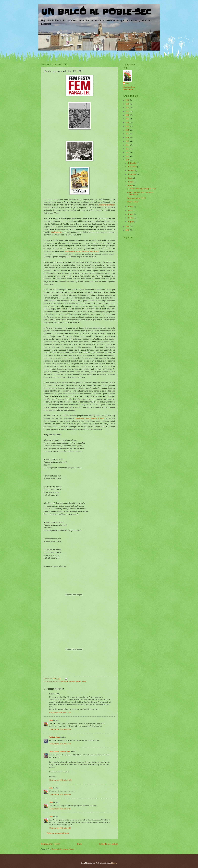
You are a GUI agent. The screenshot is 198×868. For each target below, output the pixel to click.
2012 (128, 152)
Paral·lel (72, 681)
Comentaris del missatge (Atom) (63, 849)
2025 (128, 104)
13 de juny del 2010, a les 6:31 (60, 809)
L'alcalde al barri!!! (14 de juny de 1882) (141, 189)
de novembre (133, 167)
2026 (128, 100)
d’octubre (131, 171)
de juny (131, 185)
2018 (128, 130)
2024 (128, 108)
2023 (128, 111)
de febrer (131, 218)
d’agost (131, 178)
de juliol (131, 182)
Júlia (51, 720)
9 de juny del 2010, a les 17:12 (60, 713)
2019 (128, 126)
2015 (128, 141)
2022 (128, 115)
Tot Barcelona (54, 737)
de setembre (132, 174)
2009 (128, 226)
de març (131, 214)
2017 (128, 134)
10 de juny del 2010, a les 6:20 (60, 729)
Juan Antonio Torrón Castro (60, 752)
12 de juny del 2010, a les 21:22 (60, 780)
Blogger (114, 863)
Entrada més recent (50, 844)
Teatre (84, 681)
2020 (128, 123)
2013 (128, 149)
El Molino (65, 681)
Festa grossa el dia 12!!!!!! (137, 198)
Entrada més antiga (109, 844)
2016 (128, 138)
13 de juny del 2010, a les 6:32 (60, 828)
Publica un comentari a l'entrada (58, 833)
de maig (131, 207)
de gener (131, 222)
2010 (128, 160)
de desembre (132, 163)
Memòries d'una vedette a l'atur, (90, 418)
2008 (128, 230)
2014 (128, 145)
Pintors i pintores (133, 202)
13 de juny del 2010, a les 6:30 (60, 794)
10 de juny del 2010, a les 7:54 (60, 744)
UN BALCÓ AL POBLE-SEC (96, 12)
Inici (79, 844)
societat (78, 681)
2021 (128, 119)
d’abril (130, 210)
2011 (128, 156)
